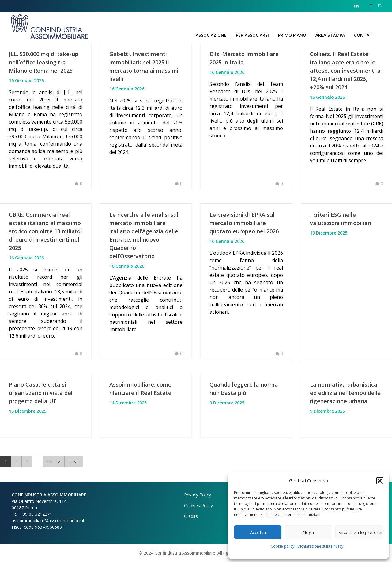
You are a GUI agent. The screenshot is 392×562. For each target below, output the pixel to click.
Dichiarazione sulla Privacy (320, 546)
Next (59, 462)
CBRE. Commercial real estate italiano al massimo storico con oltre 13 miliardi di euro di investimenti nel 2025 (45, 231)
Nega (308, 532)
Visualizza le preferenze (361, 532)
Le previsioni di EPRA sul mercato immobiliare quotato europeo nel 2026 (244, 223)
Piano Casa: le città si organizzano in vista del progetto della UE (41, 393)
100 (48, 462)
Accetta (258, 532)
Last (74, 462)
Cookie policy (283, 546)
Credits (191, 516)
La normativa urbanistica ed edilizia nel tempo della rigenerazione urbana (345, 393)
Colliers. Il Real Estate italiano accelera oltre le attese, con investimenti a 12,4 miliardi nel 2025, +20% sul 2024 (345, 71)
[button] (380, 480)
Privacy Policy (198, 495)
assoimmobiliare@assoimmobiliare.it (48, 520)
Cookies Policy (198, 505)
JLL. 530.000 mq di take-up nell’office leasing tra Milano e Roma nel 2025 (44, 62)
